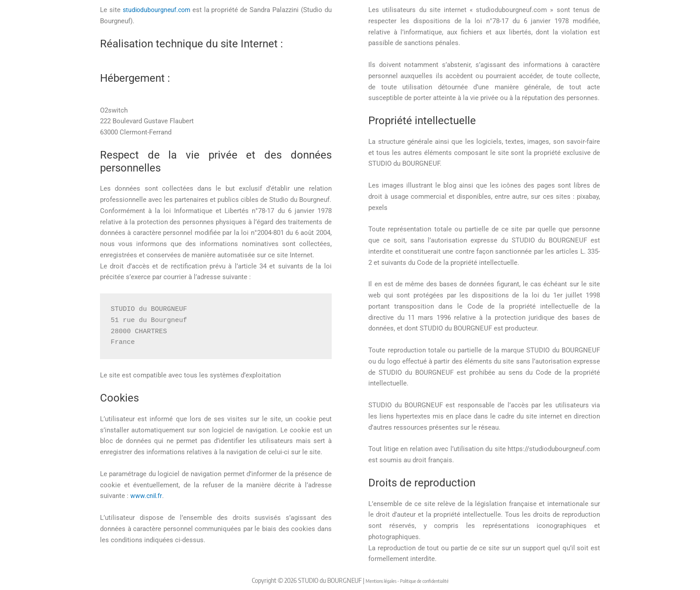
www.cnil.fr (147, 496)
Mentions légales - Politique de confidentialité (407, 580)
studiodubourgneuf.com (157, 10)
